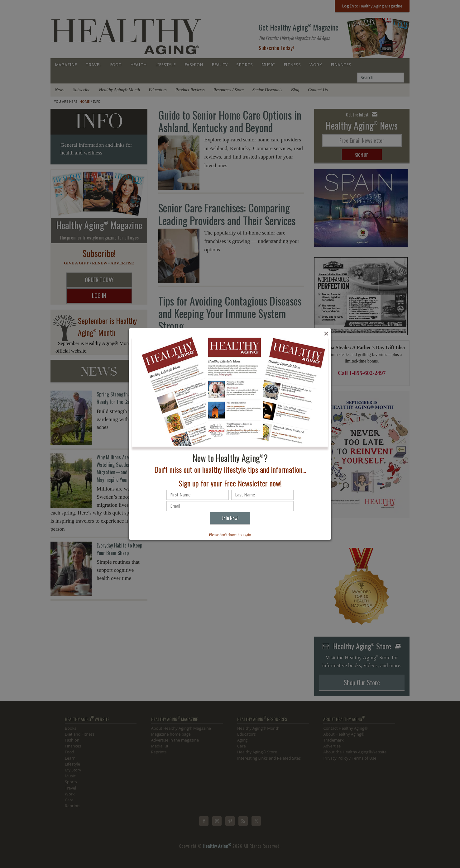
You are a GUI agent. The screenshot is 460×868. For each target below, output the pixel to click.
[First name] (198, 495)
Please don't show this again (230, 535)
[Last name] (262, 495)
